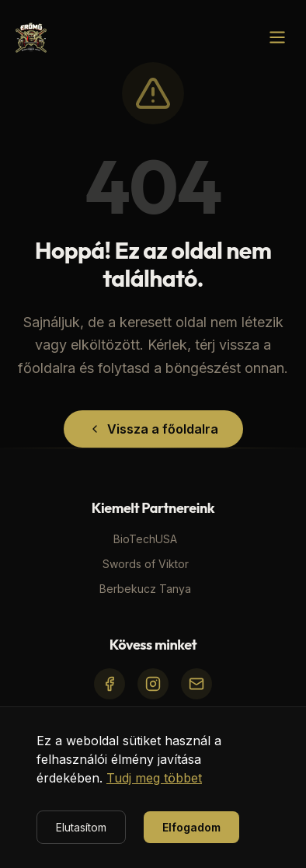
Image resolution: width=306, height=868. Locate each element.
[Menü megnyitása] (277, 37)
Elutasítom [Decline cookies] (81, 827)
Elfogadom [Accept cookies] (191, 827)
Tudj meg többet (154, 778)
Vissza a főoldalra (153, 429)
